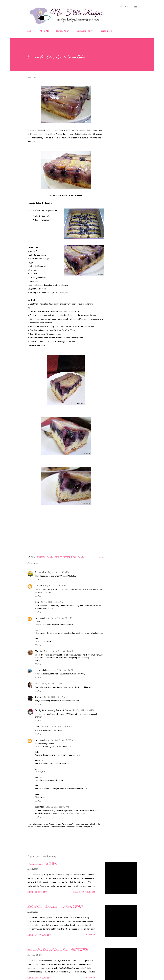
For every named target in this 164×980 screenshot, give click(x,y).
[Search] (124, 7)
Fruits (59, 557)
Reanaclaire (40, 572)
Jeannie (38, 697)
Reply (38, 580)
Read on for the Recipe (84, 892)
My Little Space (42, 651)
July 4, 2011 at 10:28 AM (56, 586)
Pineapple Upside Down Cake (42, 134)
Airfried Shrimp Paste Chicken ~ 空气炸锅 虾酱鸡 (55, 907)
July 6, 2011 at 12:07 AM (62, 740)
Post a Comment (43, 935)
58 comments (41, 892)
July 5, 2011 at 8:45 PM (64, 727)
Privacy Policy (63, 31)
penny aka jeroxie (43, 727)
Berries (41, 557)
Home (30, 31)
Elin (37, 602)
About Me (44, 31)
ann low (39, 586)
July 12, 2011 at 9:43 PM (58, 807)
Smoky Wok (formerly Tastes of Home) (53, 710)
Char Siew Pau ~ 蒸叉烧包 (42, 864)
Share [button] (101, 557)
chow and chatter (43, 670)
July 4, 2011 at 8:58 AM (59, 572)
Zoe (37, 684)
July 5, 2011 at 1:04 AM (63, 670)
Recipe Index (106, 31)
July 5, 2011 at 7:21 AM (51, 684)
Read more (90, 935)
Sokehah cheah (42, 618)
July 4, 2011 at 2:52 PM (61, 618)
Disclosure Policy (85, 31)
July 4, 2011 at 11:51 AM (52, 602)
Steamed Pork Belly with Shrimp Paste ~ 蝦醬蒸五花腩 (58, 950)
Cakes (50, 557)
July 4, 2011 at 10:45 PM (63, 651)
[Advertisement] (66, 529)
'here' (63, 326)
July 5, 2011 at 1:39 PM (84, 710)
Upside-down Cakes (74, 557)
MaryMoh (40, 807)
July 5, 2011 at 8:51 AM (55, 697)
